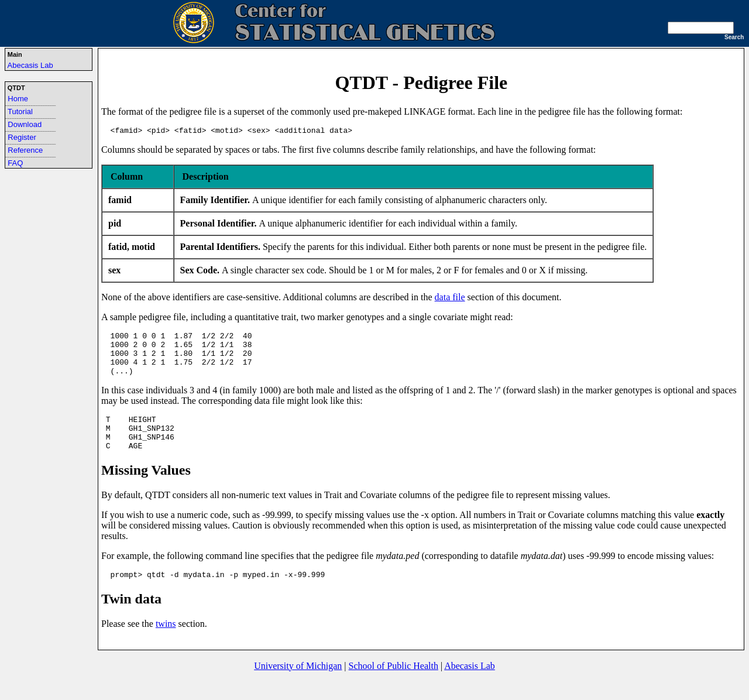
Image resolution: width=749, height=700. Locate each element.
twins (166, 643)
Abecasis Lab (30, 65)
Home (18, 99)
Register (22, 137)
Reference (25, 150)
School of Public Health (394, 685)
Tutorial (20, 111)
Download (25, 124)
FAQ (15, 163)
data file (450, 299)
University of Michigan (298, 685)
